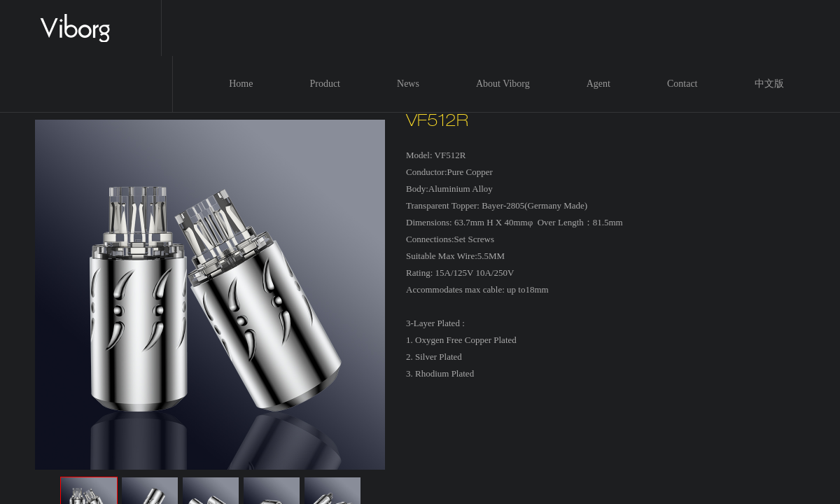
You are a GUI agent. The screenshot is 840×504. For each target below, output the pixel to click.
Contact (682, 84)
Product (325, 84)
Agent (598, 84)
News (408, 84)
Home (241, 84)
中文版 (769, 84)
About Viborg (503, 84)
